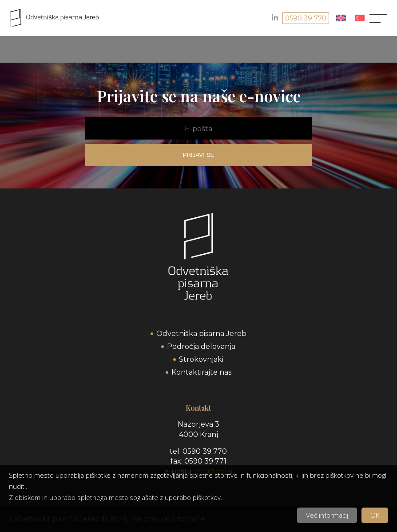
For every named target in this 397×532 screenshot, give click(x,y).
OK (375, 515)
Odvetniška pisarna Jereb (201, 334)
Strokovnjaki (201, 359)
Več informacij (327, 515)
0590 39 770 (306, 18)
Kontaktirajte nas (201, 372)
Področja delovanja (201, 346)
